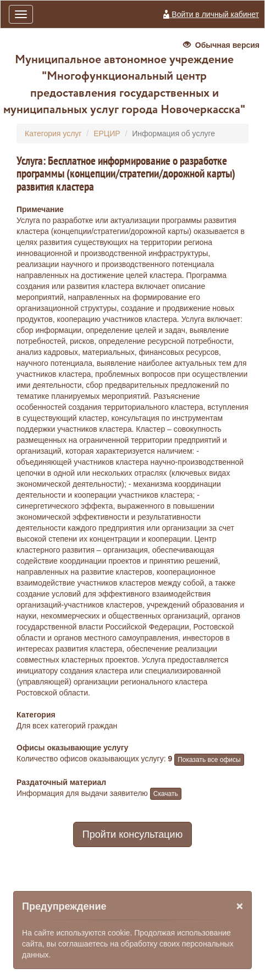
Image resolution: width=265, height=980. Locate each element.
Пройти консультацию (132, 834)
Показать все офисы (209, 760)
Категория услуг (53, 133)
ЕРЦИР (107, 133)
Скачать (166, 794)
